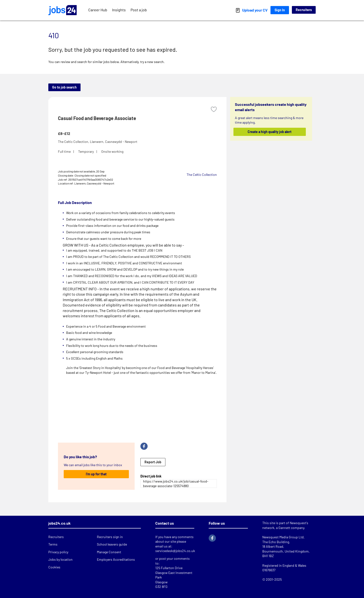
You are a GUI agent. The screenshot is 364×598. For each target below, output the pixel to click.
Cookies (54, 567)
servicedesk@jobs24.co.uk (175, 551)
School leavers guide (112, 544)
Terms (53, 544)
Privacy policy (58, 552)
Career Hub (98, 10)
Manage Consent (109, 552)
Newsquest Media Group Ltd (283, 537)
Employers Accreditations (116, 559)
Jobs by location (60, 559)
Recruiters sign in (110, 537)
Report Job (153, 462)
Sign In (280, 10)
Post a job (139, 10)
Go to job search (64, 87)
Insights (119, 10)
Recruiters (304, 10)
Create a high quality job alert (270, 132)
